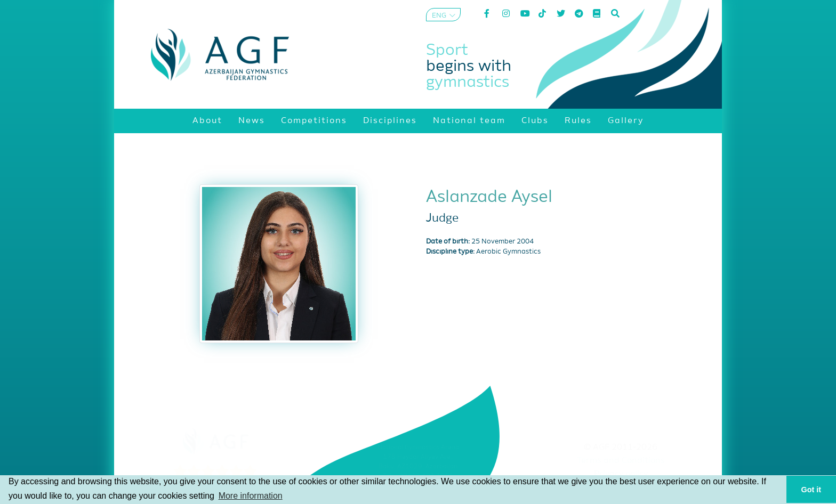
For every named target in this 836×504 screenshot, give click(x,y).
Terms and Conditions (621, 461)
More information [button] (251, 496)
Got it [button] (811, 490)
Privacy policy (621, 474)
